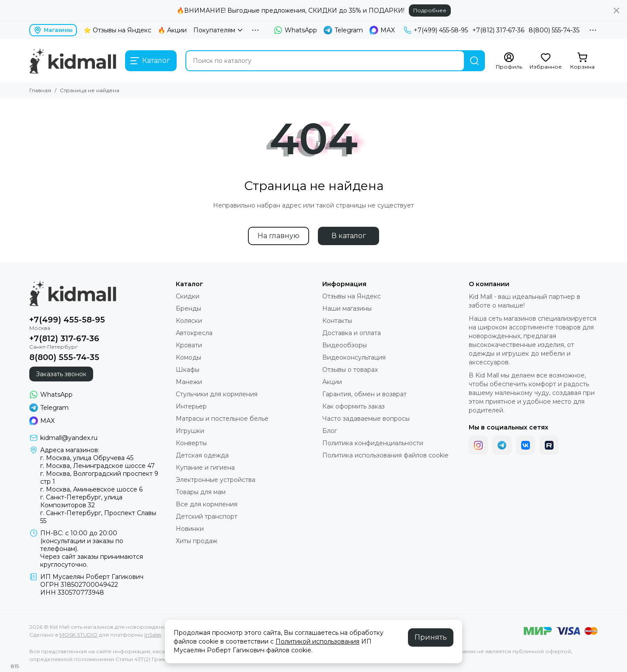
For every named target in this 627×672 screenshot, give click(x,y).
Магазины (53, 30)
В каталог (349, 236)
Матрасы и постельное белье (222, 419)
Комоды (188, 357)
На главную (279, 236)
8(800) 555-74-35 (554, 30)
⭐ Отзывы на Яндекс (117, 30)
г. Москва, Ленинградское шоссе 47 (98, 466)
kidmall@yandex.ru (69, 438)
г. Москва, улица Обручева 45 (87, 458)
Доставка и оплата (352, 333)
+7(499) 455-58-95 (436, 30)
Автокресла (194, 333)
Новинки (190, 529)
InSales (153, 635)
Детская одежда (202, 455)
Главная (40, 90)
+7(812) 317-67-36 (498, 30)
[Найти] (474, 61)
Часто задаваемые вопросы (366, 419)
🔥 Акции (172, 30)
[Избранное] (546, 61)
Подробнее (430, 10)
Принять (431, 637)
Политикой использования (317, 641)
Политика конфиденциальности (373, 443)
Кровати (189, 345)
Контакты (337, 321)
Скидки (188, 296)
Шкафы (188, 370)
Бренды (188, 308)
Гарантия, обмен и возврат (364, 394)
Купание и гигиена (205, 468)
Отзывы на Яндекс (352, 296)
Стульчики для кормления (217, 394)
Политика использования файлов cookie (385, 455)
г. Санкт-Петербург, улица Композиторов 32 (81, 501)
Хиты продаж (197, 541)
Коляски (189, 321)
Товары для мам (201, 492)
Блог (330, 431)
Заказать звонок (61, 374)
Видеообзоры (345, 345)
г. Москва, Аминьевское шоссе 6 (91, 489)
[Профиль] (509, 61)
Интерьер (191, 406)
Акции (332, 382)
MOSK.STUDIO (78, 635)
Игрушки (190, 431)
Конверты (191, 443)
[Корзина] (582, 61)
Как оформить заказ (354, 406)
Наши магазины (347, 308)
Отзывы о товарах (350, 370)
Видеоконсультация (354, 357)
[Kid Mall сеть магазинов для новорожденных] (73, 61)
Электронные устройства (216, 480)
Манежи (189, 382)
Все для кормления (207, 504)
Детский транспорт (207, 516)
